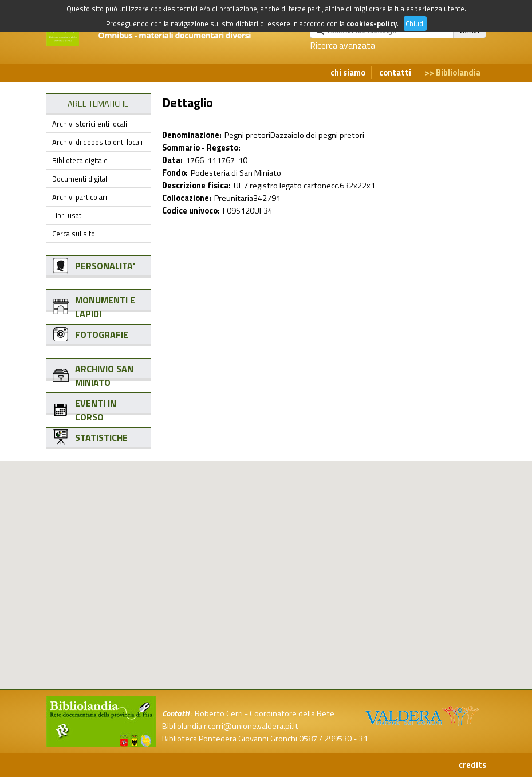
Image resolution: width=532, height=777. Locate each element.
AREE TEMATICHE (98, 104)
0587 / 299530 (325, 739)
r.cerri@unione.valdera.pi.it (251, 726)
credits (472, 765)
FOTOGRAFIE (102, 334)
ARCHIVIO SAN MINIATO (104, 376)
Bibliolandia (458, 73)
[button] (275, 520)
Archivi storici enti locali (90, 124)
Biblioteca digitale (80, 160)
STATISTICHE (101, 437)
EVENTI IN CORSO (96, 410)
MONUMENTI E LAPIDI (105, 307)
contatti (395, 73)
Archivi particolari (80, 197)
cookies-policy (372, 23)
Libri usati (68, 215)
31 (363, 739)
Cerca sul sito (74, 234)
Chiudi (415, 23)
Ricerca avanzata (342, 45)
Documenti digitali (80, 179)
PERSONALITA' (105, 266)
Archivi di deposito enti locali (97, 142)
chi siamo (348, 73)
